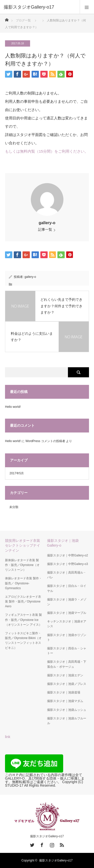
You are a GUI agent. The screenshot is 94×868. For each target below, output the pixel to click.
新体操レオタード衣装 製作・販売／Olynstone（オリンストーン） (22, 565)
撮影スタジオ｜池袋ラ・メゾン (67, 602)
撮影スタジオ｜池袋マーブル (67, 613)
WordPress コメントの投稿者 (45, 441)
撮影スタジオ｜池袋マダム (65, 701)
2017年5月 (17, 473)
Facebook (41, 844)
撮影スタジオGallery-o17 (47, 836)
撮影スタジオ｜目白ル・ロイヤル (67, 588)
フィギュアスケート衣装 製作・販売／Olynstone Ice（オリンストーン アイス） (23, 620)
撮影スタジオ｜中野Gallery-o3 (68, 564)
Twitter (32, 844)
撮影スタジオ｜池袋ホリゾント (67, 637)
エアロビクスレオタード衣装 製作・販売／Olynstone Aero (23, 602)
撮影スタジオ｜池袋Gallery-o (63, 543)
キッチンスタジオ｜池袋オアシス (67, 624)
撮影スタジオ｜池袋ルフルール (67, 721)
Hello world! (13, 407)
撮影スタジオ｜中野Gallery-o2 (68, 555)
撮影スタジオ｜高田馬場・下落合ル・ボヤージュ (67, 664)
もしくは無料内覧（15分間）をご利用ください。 (47, 151)
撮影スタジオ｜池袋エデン (65, 675)
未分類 (14, 507)
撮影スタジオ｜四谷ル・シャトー (67, 651)
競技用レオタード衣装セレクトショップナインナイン (23, 545)
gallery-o (47, 223)
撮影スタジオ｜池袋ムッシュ (67, 710)
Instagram (51, 844)
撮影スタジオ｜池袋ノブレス (67, 684)
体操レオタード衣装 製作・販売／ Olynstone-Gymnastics (23, 583)
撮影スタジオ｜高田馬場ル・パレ (67, 575)
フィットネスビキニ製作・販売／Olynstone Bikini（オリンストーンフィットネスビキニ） (23, 641)
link (8, 737)
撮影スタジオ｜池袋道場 (64, 692)
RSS (61, 844)
